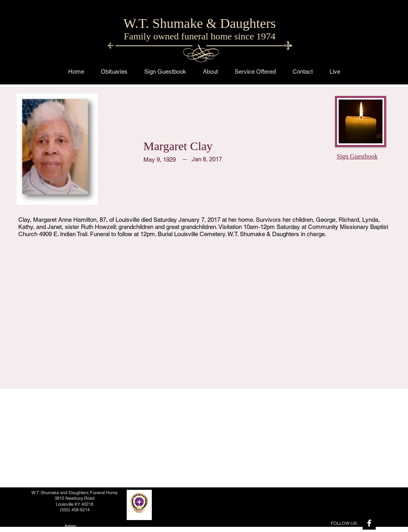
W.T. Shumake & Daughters (200, 23)
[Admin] (70, 526)
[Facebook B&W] (369, 523)
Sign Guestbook (357, 156)
